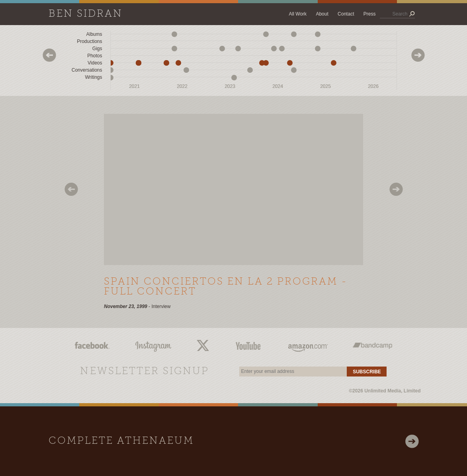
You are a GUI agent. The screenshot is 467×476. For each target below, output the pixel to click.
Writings (93, 77)
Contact (346, 14)
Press (370, 14)
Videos (95, 63)
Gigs (97, 49)
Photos (95, 56)
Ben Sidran (86, 14)
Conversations (87, 70)
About (322, 14)
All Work (298, 14)
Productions (89, 41)
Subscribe (367, 372)
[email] (293, 372)
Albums (94, 34)
